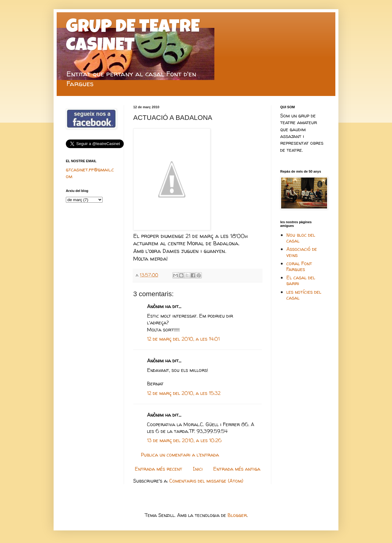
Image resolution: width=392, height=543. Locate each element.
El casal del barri (301, 280)
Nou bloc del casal (301, 238)
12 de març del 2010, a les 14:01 (183, 339)
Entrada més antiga (237, 469)
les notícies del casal (304, 295)
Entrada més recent (158, 469)
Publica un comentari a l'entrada (180, 455)
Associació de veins (302, 252)
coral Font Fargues (299, 266)
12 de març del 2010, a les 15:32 (184, 393)
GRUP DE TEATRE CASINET (133, 37)
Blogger (237, 515)
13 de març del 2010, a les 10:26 (184, 440)
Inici (198, 469)
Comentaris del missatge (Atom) (206, 481)
